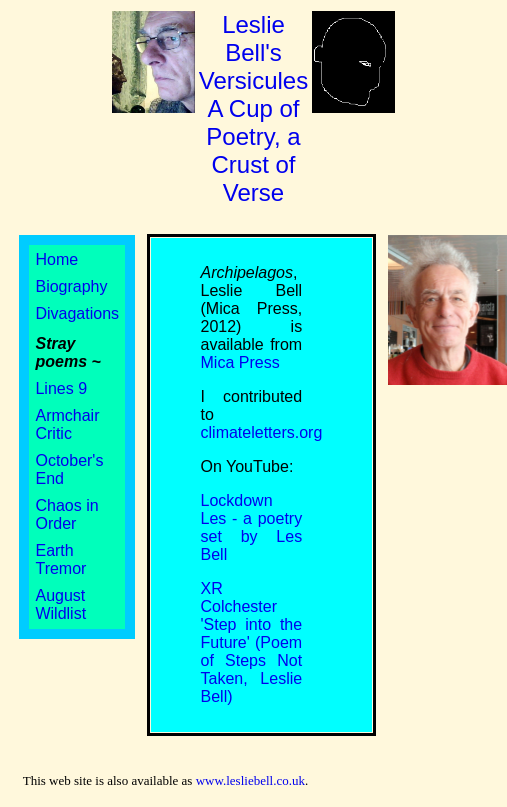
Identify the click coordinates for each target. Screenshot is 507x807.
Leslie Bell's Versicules (253, 108)
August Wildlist (60, 604)
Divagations (77, 313)
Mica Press (240, 362)
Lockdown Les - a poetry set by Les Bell (252, 527)
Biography (71, 286)
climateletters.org (262, 432)
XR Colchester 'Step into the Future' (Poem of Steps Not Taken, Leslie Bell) (252, 642)
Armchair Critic (67, 424)
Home (56, 259)
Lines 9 (61, 388)
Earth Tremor (60, 559)
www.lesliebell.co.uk (250, 780)
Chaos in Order (66, 514)
